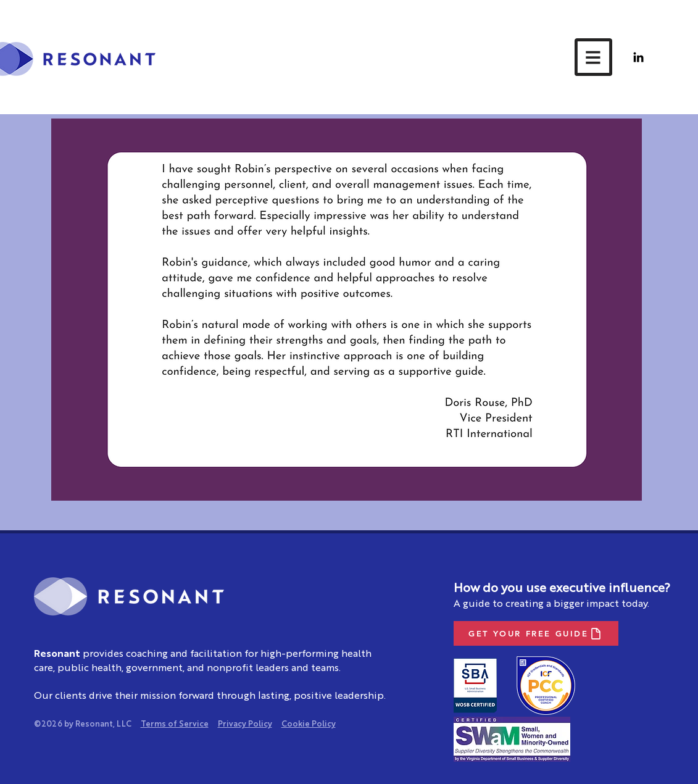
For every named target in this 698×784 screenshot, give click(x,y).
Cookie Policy (309, 724)
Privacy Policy (245, 724)
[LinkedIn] (638, 57)
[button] (593, 57)
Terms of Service (175, 724)
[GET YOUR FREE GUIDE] (536, 633)
